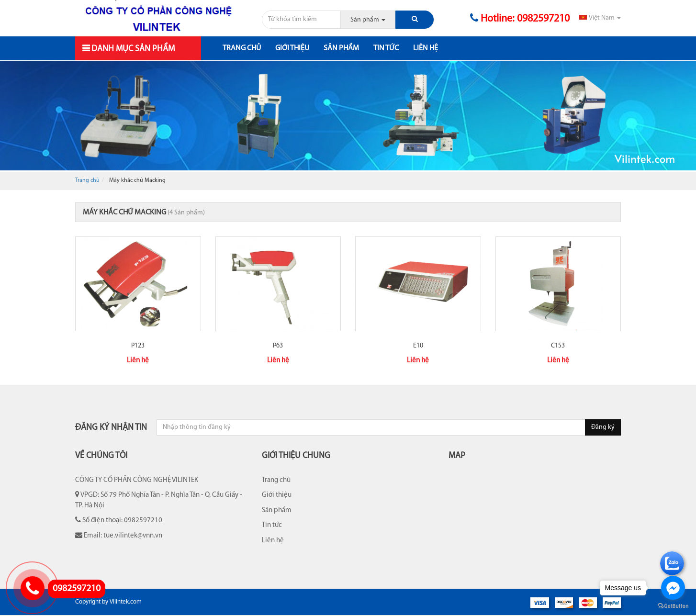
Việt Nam (600, 18)
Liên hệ (426, 48)
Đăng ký (603, 427)
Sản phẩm (341, 48)
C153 (558, 346)
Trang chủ (242, 48)
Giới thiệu (292, 48)
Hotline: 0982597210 (520, 19)
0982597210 (77, 589)
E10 (418, 346)
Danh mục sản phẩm (132, 49)
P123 (138, 346)
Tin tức (386, 48)
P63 (278, 346)
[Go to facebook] (673, 588)
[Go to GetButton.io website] (673, 606)
